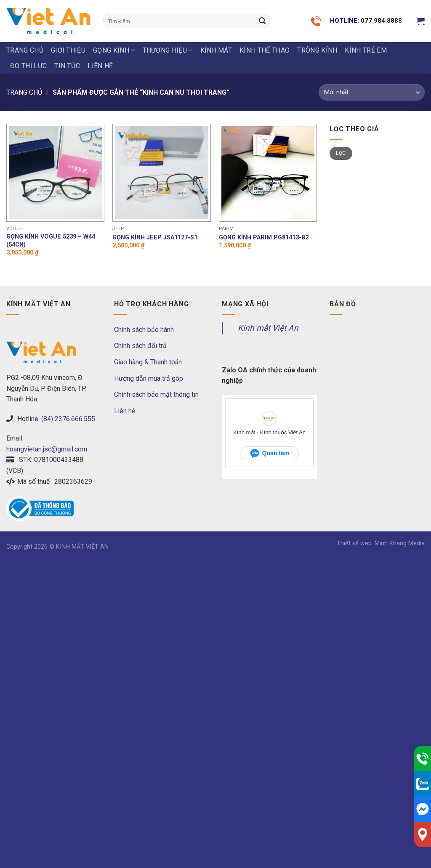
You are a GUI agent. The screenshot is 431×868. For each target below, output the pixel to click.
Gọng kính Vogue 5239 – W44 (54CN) (51, 241)
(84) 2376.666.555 (68, 419)
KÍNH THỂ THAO (265, 50)
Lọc (341, 153)
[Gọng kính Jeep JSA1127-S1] (161, 173)
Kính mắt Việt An (268, 328)
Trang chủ (25, 50)
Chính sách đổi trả (140, 346)
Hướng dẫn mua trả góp (149, 378)
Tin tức (67, 66)
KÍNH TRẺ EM (366, 50)
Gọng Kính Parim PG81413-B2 (264, 238)
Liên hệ (125, 411)
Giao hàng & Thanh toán (148, 362)
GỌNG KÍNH (114, 50)
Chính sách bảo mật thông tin (156, 394)
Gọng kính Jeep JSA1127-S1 (155, 238)
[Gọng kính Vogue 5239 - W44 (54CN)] (55, 173)
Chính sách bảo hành (144, 330)
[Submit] (262, 21)
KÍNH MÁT (216, 50)
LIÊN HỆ (100, 66)
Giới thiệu (68, 50)
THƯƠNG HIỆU (168, 50)
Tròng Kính (317, 50)
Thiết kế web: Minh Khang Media (381, 543)
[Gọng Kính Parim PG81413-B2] (268, 173)
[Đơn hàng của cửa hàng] (372, 92)
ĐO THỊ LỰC (28, 66)
